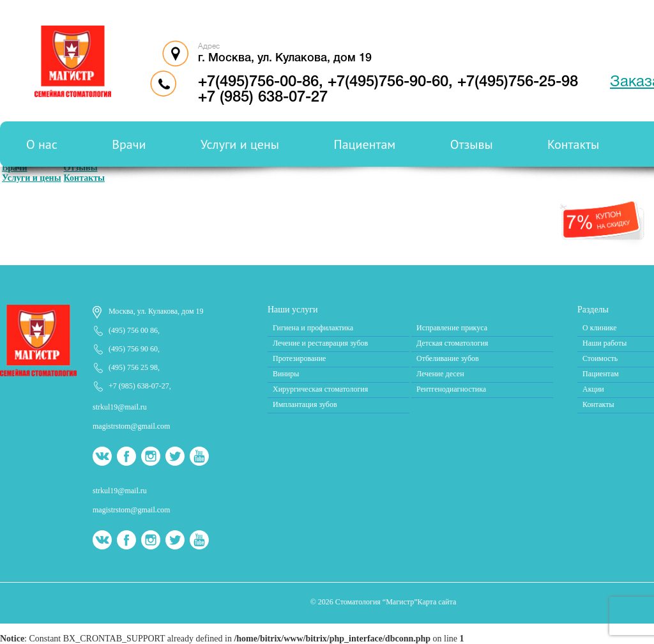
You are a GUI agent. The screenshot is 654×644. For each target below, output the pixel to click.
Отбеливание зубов (448, 358)
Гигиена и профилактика (313, 328)
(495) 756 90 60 (133, 349)
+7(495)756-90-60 (388, 82)
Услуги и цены (240, 144)
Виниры (286, 374)
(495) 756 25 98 (133, 367)
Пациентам (365, 144)
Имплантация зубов (305, 404)
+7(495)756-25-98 (518, 82)
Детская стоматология (452, 343)
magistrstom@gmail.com (131, 426)
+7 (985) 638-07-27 (139, 386)
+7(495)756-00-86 (258, 82)
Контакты (573, 144)
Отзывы (472, 144)
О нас (42, 144)
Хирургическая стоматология (320, 389)
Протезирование (299, 358)
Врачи (129, 144)
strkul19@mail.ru (120, 407)
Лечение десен (440, 374)
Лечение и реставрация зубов (320, 343)
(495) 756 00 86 (133, 330)
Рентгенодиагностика (451, 389)
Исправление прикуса (452, 328)
